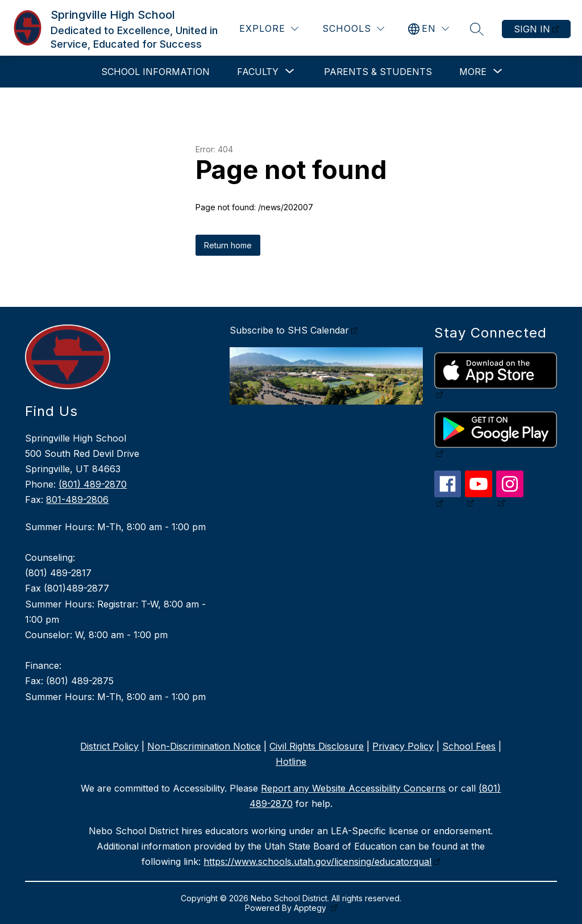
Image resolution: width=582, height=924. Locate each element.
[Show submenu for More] (473, 72)
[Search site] (477, 29)
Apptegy (311, 908)
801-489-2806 (77, 500)
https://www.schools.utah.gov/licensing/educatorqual (317, 861)
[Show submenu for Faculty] (258, 72)
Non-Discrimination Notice (204, 746)
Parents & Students (378, 72)
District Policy (109, 746)
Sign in (532, 29)
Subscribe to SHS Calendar (289, 330)
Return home (228, 245)
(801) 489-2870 (93, 484)
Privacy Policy (403, 746)
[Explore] (269, 29)
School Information (155, 72)
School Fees (469, 746)
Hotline (291, 761)
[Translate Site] (429, 29)
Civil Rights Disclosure (317, 746)
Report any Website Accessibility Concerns (353, 788)
